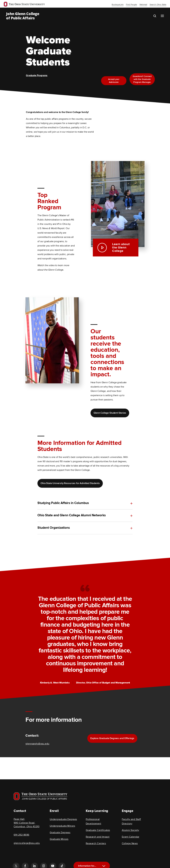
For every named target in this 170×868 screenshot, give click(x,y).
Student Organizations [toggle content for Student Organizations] (54, 534)
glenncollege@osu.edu (27, 843)
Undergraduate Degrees (63, 819)
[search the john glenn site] (157, 16)
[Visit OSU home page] (41, 796)
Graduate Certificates (98, 830)
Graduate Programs (37, 75)
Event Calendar (130, 837)
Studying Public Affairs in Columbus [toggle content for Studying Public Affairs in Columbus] (63, 503)
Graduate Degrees (60, 833)
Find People (131, 5)
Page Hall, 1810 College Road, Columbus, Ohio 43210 (27, 823)
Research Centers (96, 843)
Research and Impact (98, 837)
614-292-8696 (21, 835)
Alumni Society (130, 830)
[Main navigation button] (162, 16)
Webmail (143, 5)
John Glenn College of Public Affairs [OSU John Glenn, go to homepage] (23, 16)
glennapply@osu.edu (37, 744)
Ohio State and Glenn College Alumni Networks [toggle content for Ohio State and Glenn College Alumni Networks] (72, 516)
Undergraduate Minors (62, 826)
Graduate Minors (59, 839)
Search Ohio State (158, 5)
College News (130, 843)
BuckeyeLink (118, 5)
